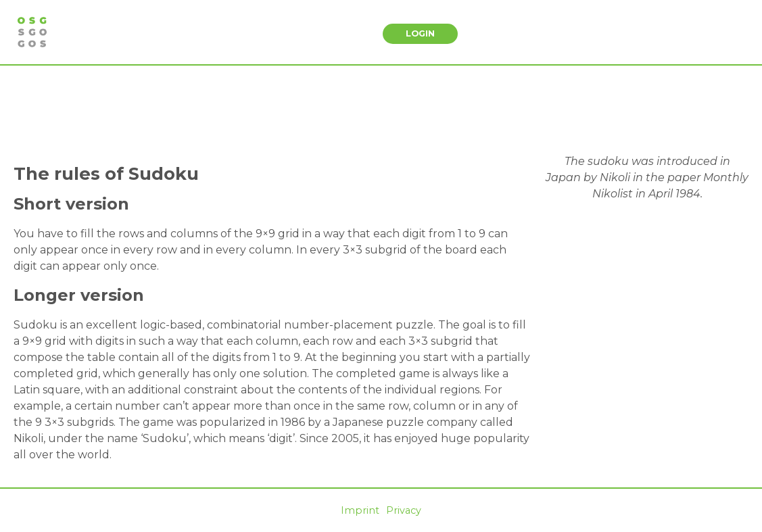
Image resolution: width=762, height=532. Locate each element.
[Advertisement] (381, 110)
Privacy (404, 510)
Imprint (360, 510)
